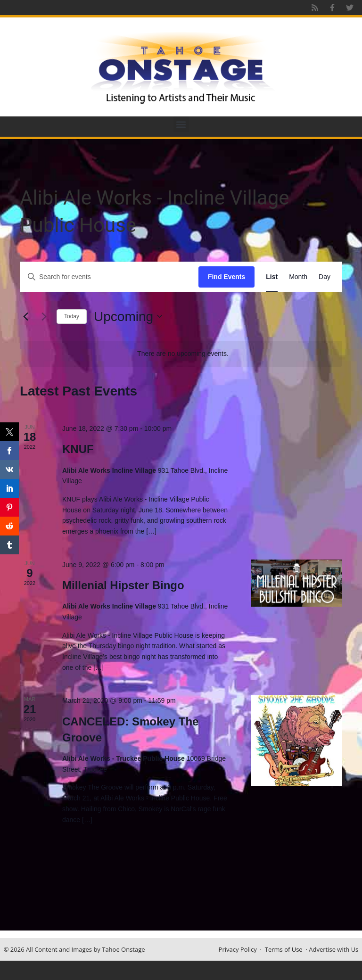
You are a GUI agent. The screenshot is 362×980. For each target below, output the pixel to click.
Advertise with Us (333, 949)
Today (72, 316)
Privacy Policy (238, 949)
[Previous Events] (25, 316)
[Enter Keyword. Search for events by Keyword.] (109, 277)
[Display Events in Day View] (325, 277)
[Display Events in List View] (272, 277)
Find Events (226, 277)
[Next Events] (44, 316)
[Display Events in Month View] (298, 277)
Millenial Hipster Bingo (123, 585)
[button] (181, 124)
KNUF (78, 449)
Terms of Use (284, 949)
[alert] (183, 354)
